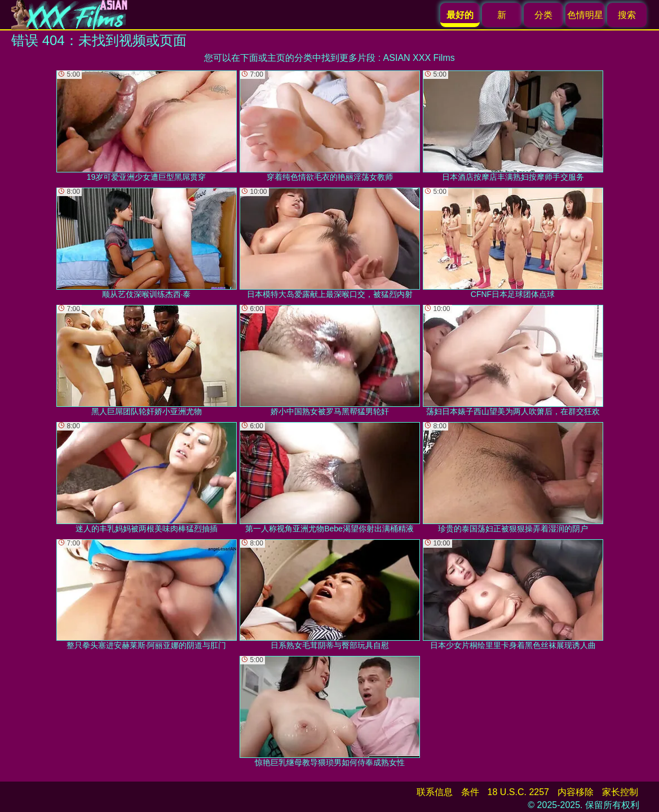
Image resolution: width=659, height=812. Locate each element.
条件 (470, 792)
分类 (543, 15)
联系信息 (435, 792)
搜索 (627, 15)
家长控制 (620, 792)
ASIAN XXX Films (419, 58)
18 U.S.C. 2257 (518, 792)
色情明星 (585, 15)
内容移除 (576, 792)
